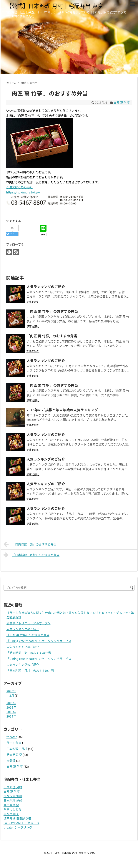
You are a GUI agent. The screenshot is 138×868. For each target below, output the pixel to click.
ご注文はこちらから (19, 187)
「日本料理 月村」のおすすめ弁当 (32, 555)
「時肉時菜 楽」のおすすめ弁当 (30, 544)
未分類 (11, 761)
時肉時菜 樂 (14, 755)
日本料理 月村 (17, 749)
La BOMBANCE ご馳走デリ (21, 823)
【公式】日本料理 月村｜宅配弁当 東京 (55, 6)
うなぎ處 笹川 (13, 796)
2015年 (11, 712)
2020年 (11, 691)
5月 (12, 695)
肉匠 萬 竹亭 (122, 102)
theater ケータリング (18, 827)
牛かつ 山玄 (11, 814)
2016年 (11, 707)
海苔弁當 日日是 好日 (18, 818)
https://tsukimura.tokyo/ (23, 192)
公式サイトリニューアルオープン (29, 623)
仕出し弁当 (14, 743)
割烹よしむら (12, 809)
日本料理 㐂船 (13, 800)
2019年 (11, 703)
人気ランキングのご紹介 (23, 629)
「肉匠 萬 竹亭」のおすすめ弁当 (28, 635)
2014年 (11, 716)
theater (12, 737)
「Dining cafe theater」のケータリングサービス (39, 641)
